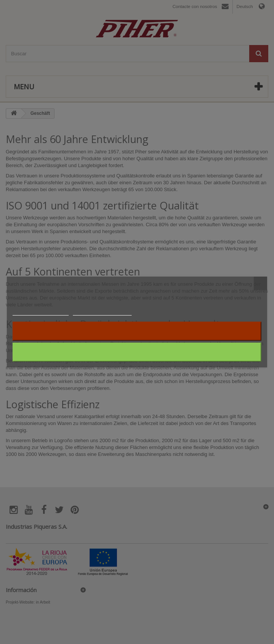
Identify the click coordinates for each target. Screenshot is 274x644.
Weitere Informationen (41, 312)
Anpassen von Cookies (102, 312)
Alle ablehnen (137, 331)
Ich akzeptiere (137, 352)
